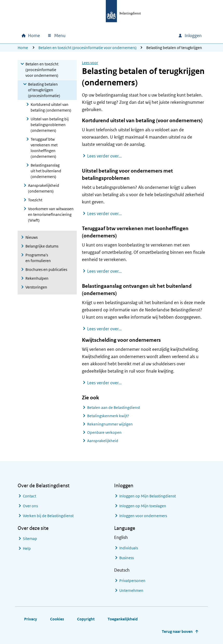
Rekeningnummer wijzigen (110, 424)
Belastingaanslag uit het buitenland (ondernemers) (46, 171)
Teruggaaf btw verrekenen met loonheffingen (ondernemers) (44, 148)
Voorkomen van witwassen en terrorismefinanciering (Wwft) (51, 214)
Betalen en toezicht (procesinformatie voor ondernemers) (88, 48)
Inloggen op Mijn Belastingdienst (148, 496)
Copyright (86, 619)
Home (23, 48)
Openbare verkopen (104, 432)
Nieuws (32, 237)
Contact (29, 496)
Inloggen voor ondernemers (143, 516)
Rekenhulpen (37, 278)
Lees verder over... (104, 156)
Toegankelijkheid (123, 619)
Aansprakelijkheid (103, 441)
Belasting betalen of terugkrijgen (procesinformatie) (44, 90)
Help (27, 548)
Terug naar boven (177, 631)
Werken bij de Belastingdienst (48, 516)
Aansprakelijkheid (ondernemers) (44, 188)
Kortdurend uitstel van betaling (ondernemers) (51, 107)
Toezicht (35, 200)
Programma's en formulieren (38, 258)
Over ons (30, 506)
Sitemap (30, 539)
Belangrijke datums (42, 246)
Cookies (57, 619)
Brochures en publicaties (46, 269)
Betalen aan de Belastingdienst (114, 407)
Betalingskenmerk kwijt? (108, 416)
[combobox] (130, 36)
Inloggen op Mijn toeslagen (143, 506)
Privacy (31, 619)
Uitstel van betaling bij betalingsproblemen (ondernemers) (50, 125)
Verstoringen (36, 287)
